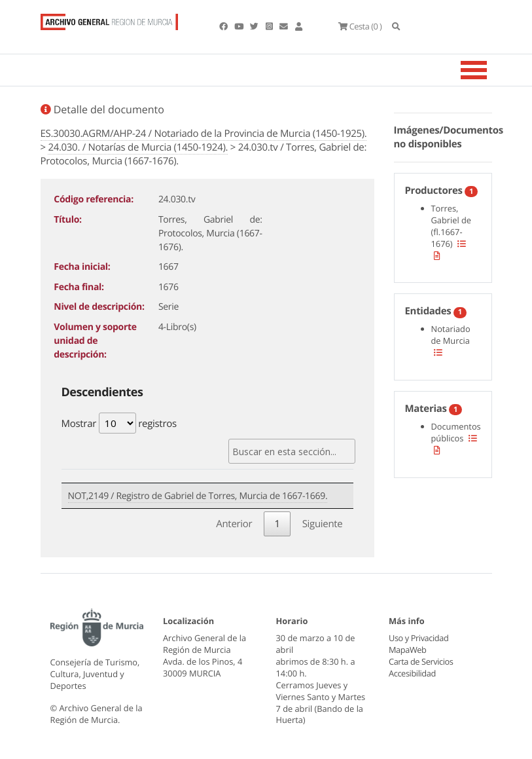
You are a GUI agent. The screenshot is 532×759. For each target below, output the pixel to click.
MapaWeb (407, 650)
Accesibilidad (412, 673)
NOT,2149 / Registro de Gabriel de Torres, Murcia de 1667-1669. (198, 496)
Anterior (234, 524)
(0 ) (360, 26)
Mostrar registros (119, 423)
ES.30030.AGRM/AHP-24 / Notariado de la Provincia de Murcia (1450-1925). (204, 134)
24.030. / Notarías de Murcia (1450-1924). (138, 147)
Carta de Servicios (420, 661)
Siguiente (323, 524)
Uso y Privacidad (418, 638)
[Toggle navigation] (490, 70)
